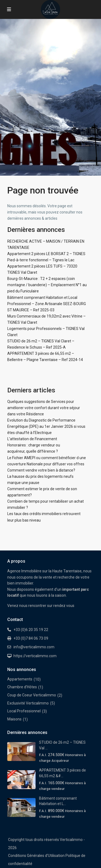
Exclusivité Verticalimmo (28, 703)
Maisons (14, 719)
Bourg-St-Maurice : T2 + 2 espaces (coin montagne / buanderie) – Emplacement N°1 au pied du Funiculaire (47, 285)
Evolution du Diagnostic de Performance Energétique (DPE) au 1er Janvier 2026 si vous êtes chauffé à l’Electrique (46, 426)
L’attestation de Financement (32, 439)
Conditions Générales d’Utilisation (36, 856)
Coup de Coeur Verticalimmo (32, 695)
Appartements (20, 679)
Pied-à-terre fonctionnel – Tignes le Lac (41, 260)
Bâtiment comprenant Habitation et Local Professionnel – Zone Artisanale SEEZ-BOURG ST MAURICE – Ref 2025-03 (47, 304)
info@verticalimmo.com (34, 647)
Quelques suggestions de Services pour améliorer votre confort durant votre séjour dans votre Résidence (44, 408)
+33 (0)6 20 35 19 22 (31, 630)
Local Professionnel (24, 711)
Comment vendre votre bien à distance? (41, 470)
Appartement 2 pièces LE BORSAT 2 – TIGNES (46, 254)
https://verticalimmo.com (35, 656)
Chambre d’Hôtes (22, 687)
